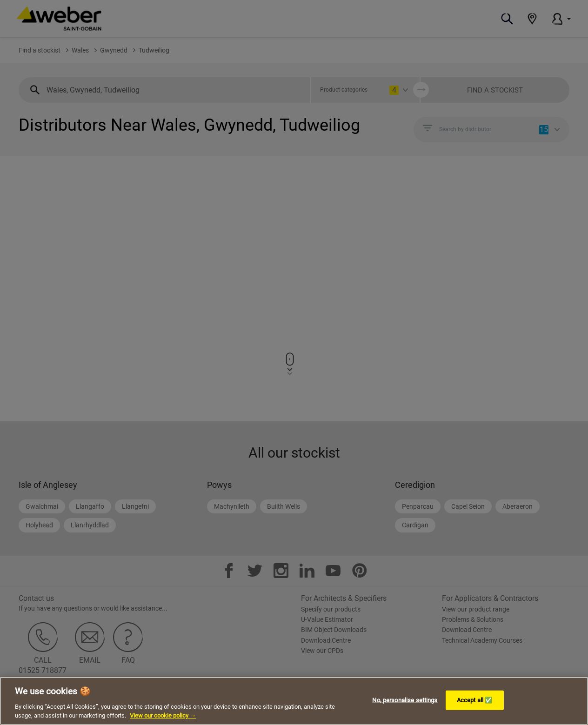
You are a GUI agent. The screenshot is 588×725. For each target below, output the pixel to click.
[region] (294, 701)
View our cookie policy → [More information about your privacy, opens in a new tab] (163, 715)
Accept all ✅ (475, 700)
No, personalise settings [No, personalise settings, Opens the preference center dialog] (405, 700)
